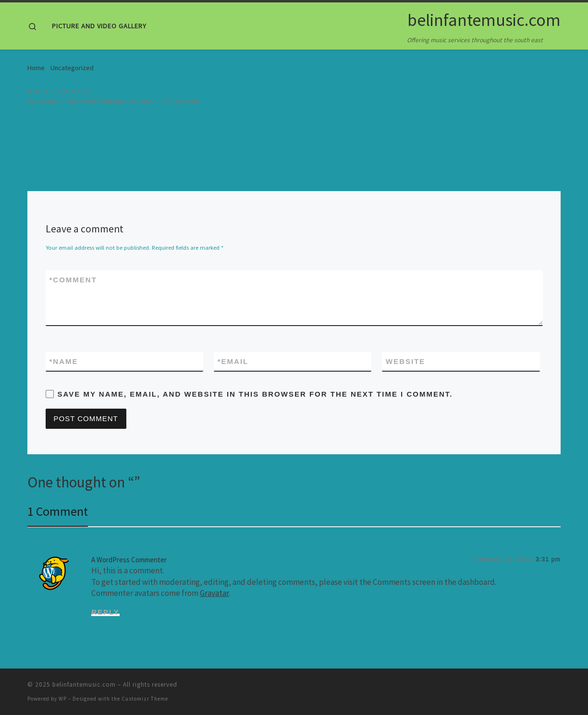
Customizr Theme (145, 699)
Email (233, 361)
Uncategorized (72, 68)
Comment (73, 280)
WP (63, 699)
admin (46, 101)
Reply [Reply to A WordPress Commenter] (105, 612)
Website (405, 361)
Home (36, 68)
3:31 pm (548, 559)
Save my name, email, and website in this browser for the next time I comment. (255, 394)
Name (64, 361)
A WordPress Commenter (129, 560)
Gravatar (214, 593)
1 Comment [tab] (58, 511)
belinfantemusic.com (84, 685)
